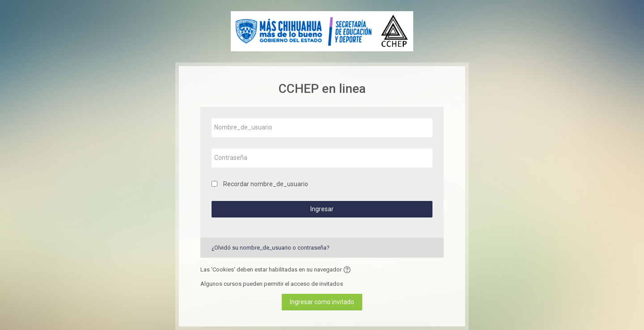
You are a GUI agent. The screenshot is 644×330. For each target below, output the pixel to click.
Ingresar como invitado (322, 302)
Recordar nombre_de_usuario (266, 184)
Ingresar (322, 209)
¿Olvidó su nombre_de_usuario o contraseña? (271, 248)
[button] (348, 270)
